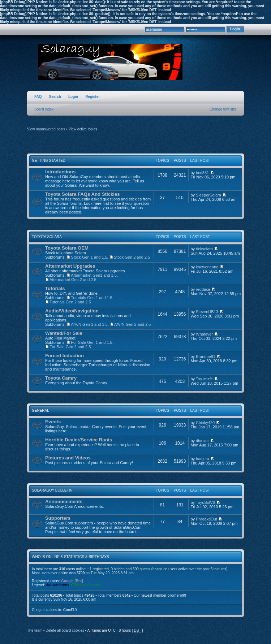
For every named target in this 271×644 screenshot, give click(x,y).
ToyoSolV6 (205, 502)
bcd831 (202, 173)
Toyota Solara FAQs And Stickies (83, 194)
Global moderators (86, 585)
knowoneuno (207, 267)
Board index (44, 109)
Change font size (223, 109)
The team (35, 630)
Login (73, 97)
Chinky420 (205, 423)
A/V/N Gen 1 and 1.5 (89, 324)
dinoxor (202, 441)
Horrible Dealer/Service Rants (79, 440)
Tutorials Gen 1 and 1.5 (92, 298)
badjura (203, 459)
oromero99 (177, 595)
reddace (203, 289)
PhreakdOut (207, 519)
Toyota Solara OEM (67, 248)
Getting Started (49, 161)
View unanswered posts (46, 129)
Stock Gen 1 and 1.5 (89, 257)
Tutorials (55, 288)
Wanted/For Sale (64, 333)
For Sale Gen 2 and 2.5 (70, 347)
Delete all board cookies (65, 630)
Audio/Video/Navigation (72, 311)
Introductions (60, 172)
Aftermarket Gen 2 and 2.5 (73, 280)
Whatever (204, 334)
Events (53, 422)
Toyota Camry (61, 378)
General (40, 410)
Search (55, 97)
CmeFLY (70, 610)
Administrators (57, 585)
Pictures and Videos (68, 458)
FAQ (38, 97)
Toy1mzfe (204, 379)
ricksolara (204, 249)
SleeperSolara (208, 195)
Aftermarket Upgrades (70, 266)
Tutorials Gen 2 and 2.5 (70, 302)
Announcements (64, 502)
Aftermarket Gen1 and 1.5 (94, 275)
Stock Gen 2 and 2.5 (132, 257)
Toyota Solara (47, 237)
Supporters (58, 518)
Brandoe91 (206, 356)
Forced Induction (64, 356)
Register (93, 97)
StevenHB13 (207, 312)
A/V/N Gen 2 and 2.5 (133, 324)
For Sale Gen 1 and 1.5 (91, 342)
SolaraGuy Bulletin (52, 490)
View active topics (83, 129)
